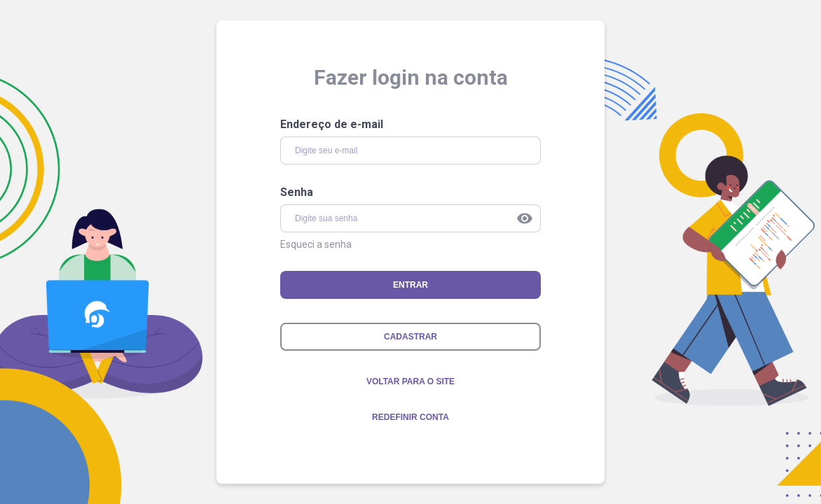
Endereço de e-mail (332, 124)
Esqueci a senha (316, 244)
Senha (297, 192)
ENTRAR (410, 285)
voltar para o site (410, 381)
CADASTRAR (410, 337)
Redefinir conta (410, 417)
